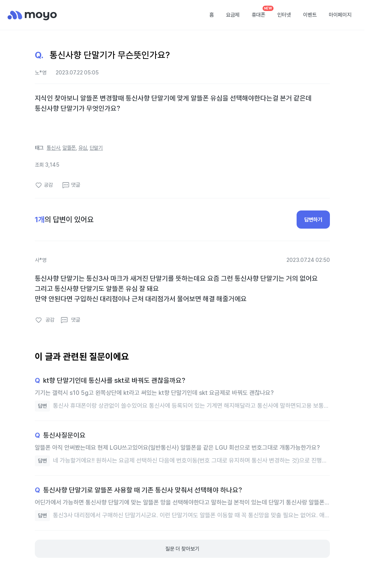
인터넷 (284, 15)
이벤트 (310, 15)
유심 (83, 148)
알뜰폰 (69, 148)
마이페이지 (340, 15)
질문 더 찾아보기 (182, 549)
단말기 (96, 148)
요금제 (233, 15)
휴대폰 (258, 15)
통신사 (53, 148)
